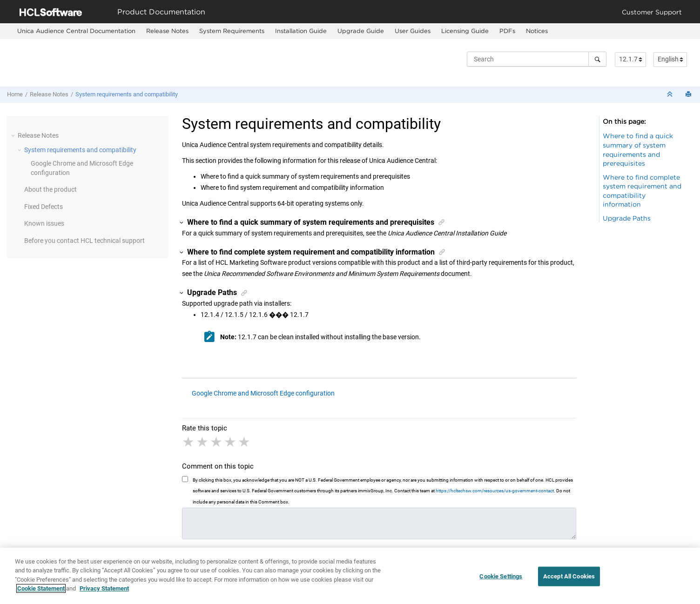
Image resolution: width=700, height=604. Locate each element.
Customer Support (652, 12)
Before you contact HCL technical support (84, 241)
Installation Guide (301, 31)
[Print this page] (689, 95)
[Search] (597, 59)
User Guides (413, 31)
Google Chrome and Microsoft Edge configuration (263, 393)
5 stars (245, 442)
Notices (537, 31)
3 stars (217, 442)
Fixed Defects (44, 207)
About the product (50, 189)
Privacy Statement (104, 588)
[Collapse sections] (671, 95)
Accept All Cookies (569, 576)
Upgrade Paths (627, 218)
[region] (350, 576)
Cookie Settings (501, 576)
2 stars (203, 442)
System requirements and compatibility (127, 94)
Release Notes (167, 31)
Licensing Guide (465, 31)
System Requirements (232, 31)
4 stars (231, 442)
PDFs (507, 31)
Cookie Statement (41, 588)
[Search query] (537, 59)
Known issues (44, 223)
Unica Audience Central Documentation (76, 31)
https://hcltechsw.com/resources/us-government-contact (495, 491)
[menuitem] (76, 31)
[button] (14, 135)
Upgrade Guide (361, 31)
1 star (189, 442)
